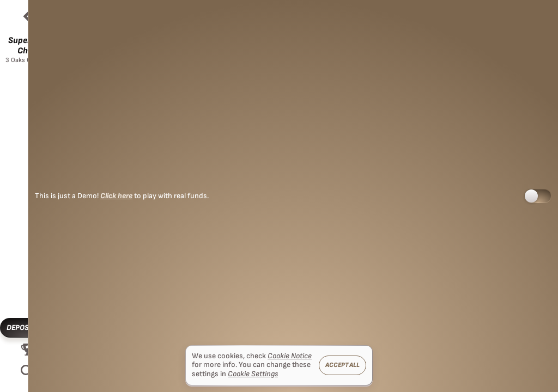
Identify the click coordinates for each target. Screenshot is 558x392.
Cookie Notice (290, 356)
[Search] (27, 371)
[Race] (27, 350)
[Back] (27, 16)
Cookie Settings (253, 374)
